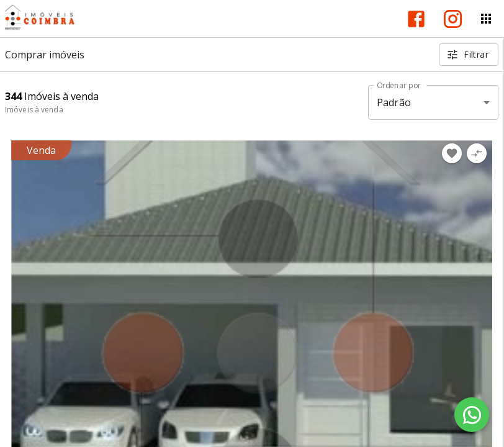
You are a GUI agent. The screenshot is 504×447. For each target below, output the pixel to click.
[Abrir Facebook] (416, 19)
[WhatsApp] (472, 415)
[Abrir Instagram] (453, 19)
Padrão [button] (394, 102)
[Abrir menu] (486, 19)
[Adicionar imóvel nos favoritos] (452, 153)
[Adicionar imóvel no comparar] (477, 153)
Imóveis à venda (34, 110)
